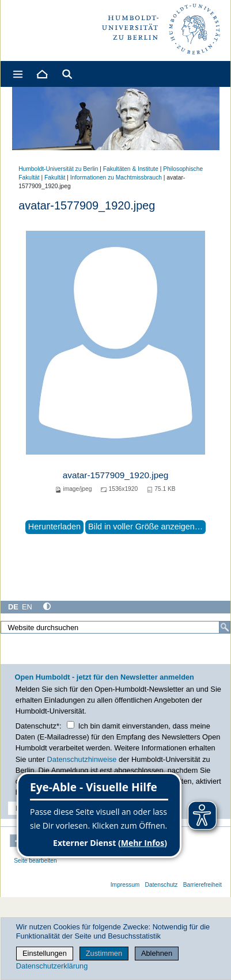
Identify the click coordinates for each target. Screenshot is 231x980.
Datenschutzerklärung (52, 966)
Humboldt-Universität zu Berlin (58, 169)
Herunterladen (54, 527)
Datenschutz (162, 885)
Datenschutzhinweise (82, 759)
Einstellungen (45, 953)
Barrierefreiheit (202, 885)
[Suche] (225, 627)
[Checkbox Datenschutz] (71, 725)
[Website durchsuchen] (115, 627)
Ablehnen (157, 953)
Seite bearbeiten (35, 861)
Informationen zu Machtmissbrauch (116, 178)
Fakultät (55, 178)
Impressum (125, 885)
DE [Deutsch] (13, 607)
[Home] (41, 74)
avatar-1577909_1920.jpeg (116, 475)
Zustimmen (104, 953)
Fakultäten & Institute (131, 169)
